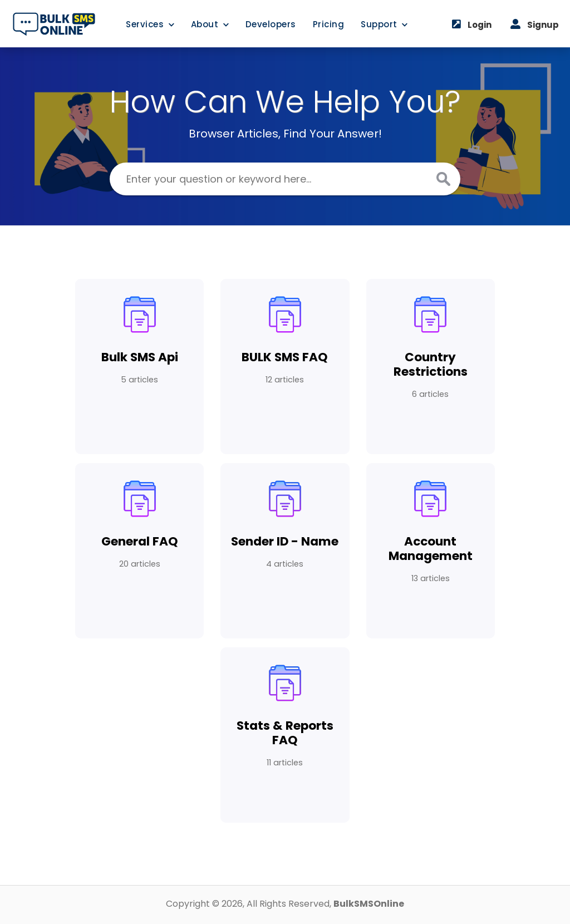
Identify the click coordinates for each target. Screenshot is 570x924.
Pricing (329, 24)
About (210, 24)
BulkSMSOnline (369, 904)
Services (150, 24)
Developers (271, 24)
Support (384, 24)
